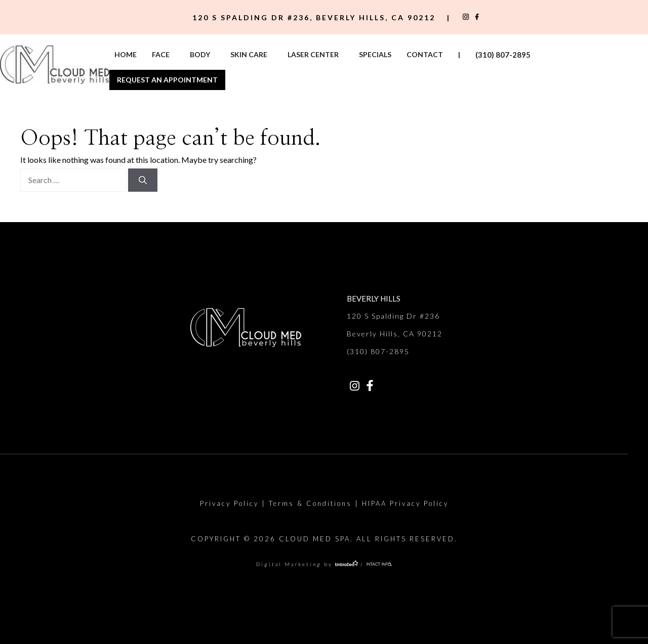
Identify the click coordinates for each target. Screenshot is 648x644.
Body (200, 54)
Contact (425, 54)
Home (126, 54)
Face (161, 54)
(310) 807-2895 (503, 55)
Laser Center (313, 54)
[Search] (143, 180)
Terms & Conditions (310, 503)
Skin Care (249, 54)
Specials (375, 54)
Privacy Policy (229, 503)
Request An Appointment (167, 80)
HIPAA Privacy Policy (405, 503)
